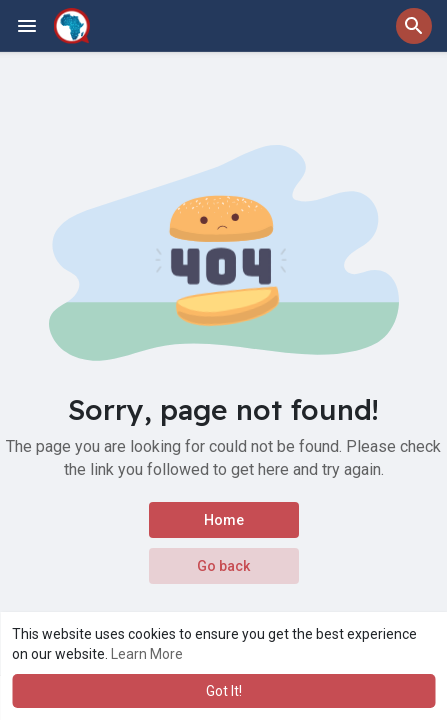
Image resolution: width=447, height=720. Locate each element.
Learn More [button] (147, 654)
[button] (414, 26)
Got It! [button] (224, 691)
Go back (223, 566)
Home (224, 520)
